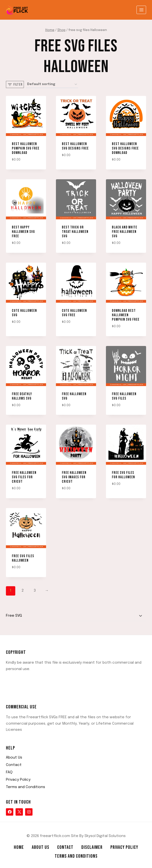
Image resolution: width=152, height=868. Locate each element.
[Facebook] (10, 812)
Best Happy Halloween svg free (23, 232)
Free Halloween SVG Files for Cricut (24, 477)
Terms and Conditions (25, 787)
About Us (14, 758)
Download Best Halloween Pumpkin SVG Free (126, 315)
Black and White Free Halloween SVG (125, 232)
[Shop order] (52, 84)
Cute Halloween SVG (24, 313)
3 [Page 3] (35, 591)
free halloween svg (74, 396)
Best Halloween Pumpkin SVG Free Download (26, 148)
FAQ (9, 772)
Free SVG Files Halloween (23, 558)
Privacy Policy (18, 780)
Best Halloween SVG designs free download (125, 148)
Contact (14, 765)
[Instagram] (29, 812)
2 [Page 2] (23, 591)
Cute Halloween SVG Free (74, 313)
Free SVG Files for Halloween (123, 475)
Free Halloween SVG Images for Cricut (74, 477)
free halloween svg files (124, 396)
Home (19, 847)
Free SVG (14, 616)
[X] (19, 812)
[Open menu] (141, 10)
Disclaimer (92, 847)
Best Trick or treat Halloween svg (75, 232)
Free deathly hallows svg (22, 396)
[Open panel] (15, 84)
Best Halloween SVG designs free (75, 146)
